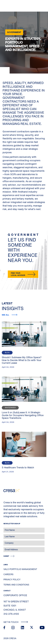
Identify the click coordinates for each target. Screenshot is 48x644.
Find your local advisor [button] (18, 274)
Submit (6, 556)
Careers (8, 574)
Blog (7, 353)
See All (6, 315)
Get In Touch (16, 622)
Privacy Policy (12, 580)
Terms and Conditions (16, 585)
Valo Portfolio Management (20, 569)
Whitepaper (10, 408)
